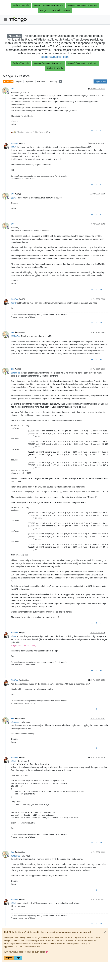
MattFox (14, 143)
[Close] (105, 932)
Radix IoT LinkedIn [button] (55, 68)
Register (9, 958)
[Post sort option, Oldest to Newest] (89, 81)
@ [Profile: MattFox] (16, 336)
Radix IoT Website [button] (21, 5)
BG (12, 89)
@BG (22, 143)
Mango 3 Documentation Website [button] (48, 5)
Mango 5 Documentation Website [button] (55, 10)
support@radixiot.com (55, 57)
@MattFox (20, 332)
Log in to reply (100, 81)
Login (18, 958)
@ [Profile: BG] (13, 147)
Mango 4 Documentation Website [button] (82, 5)
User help (8, 81)
